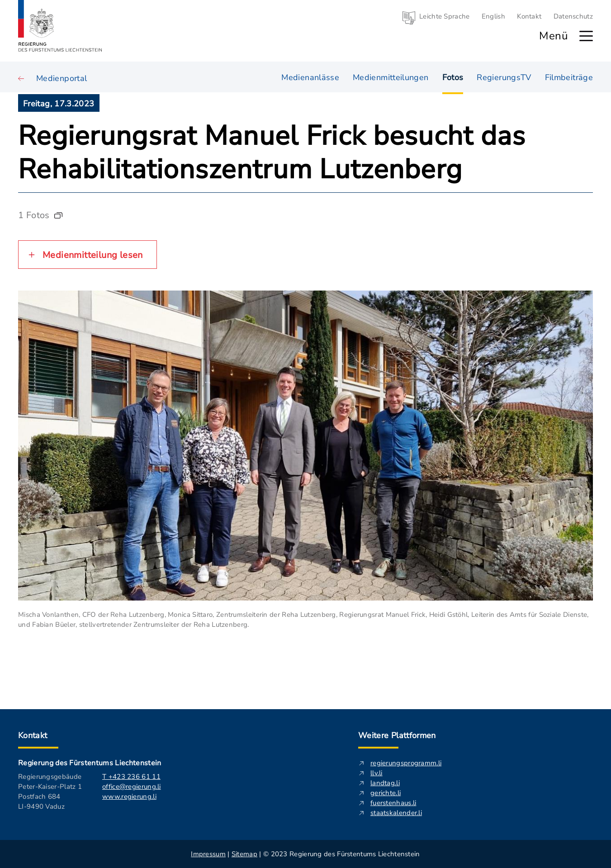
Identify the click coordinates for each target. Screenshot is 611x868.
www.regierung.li (129, 796)
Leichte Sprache (445, 16)
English (493, 16)
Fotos (453, 77)
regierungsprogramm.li (406, 763)
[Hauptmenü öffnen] (586, 36)
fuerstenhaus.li (393, 803)
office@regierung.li (132, 787)
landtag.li (385, 783)
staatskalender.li (396, 813)
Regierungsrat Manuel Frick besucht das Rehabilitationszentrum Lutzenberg (272, 153)
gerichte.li (386, 793)
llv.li (377, 773)
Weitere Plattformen (397, 735)
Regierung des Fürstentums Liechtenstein (90, 763)
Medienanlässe (310, 77)
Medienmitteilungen (391, 77)
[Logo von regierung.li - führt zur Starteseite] (60, 26)
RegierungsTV (504, 77)
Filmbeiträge (569, 77)
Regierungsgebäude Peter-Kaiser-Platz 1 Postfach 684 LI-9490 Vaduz (50, 792)
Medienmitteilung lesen (93, 255)
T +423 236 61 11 (131, 777)
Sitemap (244, 854)
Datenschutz (573, 16)
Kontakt (529, 16)
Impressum (208, 854)
